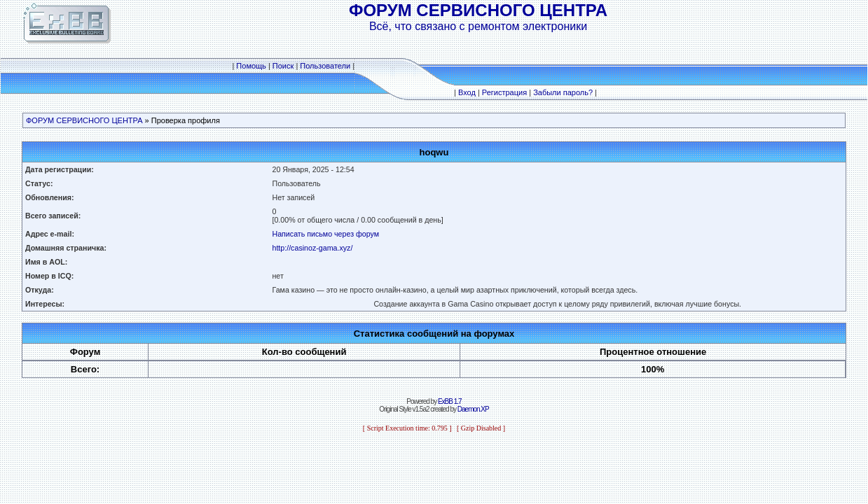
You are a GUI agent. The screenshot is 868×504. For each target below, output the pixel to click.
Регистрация (504, 92)
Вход (467, 92)
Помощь (251, 66)
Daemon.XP (473, 409)
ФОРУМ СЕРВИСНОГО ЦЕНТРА (84, 120)
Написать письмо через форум (325, 234)
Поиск (283, 66)
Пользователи (325, 66)
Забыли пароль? (563, 92)
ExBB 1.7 (450, 401)
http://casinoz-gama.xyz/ (312, 248)
